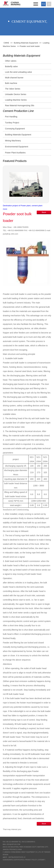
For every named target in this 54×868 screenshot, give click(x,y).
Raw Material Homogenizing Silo (20, 105)
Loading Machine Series (16, 100)
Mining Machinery (13, 141)
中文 (43, 4)
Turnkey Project (12, 123)
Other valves (11, 61)
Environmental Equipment (17, 147)
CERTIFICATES (19, 860)
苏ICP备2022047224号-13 (17, 857)
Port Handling (11, 117)
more (5, 209)
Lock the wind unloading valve (19, 72)
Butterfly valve (11, 66)
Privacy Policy (31, 860)
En (49, 4)
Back (44, 212)
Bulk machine (11, 83)
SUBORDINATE (8, 860)
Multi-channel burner (14, 78)
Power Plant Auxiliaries (15, 153)
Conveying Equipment (15, 129)
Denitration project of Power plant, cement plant (23, 206)
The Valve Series (13, 89)
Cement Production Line (18, 111)
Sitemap (41, 860)
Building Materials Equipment (22, 56)
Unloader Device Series (16, 94)
